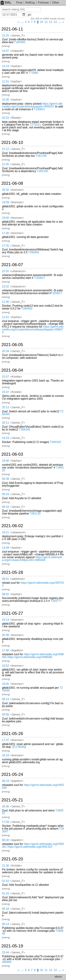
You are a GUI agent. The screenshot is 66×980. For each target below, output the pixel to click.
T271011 (35, 125)
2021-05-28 (12, 572)
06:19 (5, 781)
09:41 (5, 579)
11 (46, 22)
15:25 (5, 35)
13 (55, 22)
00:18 (5, 909)
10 (42, 22)
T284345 (20, 42)
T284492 (27, 308)
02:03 (5, 118)
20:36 (5, 635)
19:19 (5, 438)
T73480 (33, 73)
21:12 (5, 149)
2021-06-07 (12, 265)
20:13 (5, 407)
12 (51, 22)
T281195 (41, 156)
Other (56, 3)
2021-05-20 (12, 859)
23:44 (5, 952)
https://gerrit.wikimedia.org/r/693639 (33, 786)
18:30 (5, 806)
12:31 (5, 81)
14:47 (5, 51)
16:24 (5, 755)
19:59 (5, 202)
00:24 (5, 494)
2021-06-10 (12, 142)
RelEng (30, 3)
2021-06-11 (12, 29)
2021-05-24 (12, 774)
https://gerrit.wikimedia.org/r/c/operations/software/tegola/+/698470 (33, 329)
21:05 (5, 164)
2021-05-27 (12, 613)
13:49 (5, 548)
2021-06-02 (12, 526)
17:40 (5, 233)
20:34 (5, 351)
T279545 (19, 747)
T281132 (35, 514)
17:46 (5, 650)
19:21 (5, 532)
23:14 (5, 620)
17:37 (5, 740)
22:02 (5, 271)
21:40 (5, 302)
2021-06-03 (12, 454)
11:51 (5, 317)
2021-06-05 (12, 345)
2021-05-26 (12, 734)
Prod (19, 3)
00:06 (5, 714)
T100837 (39, 109)
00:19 (5, 507)
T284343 (55, 442)
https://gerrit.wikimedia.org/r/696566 (30, 657)
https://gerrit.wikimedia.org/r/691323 (30, 847)
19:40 (5, 218)
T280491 (34, 252)
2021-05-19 (12, 946)
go (29, 15)
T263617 (40, 278)
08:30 (5, 840)
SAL (6, 2)
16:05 (5, 684)
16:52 (5, 666)
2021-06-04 (12, 370)
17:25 (5, 246)
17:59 (5, 822)
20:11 (5, 423)
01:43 (5, 881)
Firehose (43, 3)
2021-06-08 (12, 183)
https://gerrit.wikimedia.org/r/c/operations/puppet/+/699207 (32, 105)
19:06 (5, 461)
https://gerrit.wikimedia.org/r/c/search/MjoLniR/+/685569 (32, 559)
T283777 (56, 601)
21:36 (5, 866)
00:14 (5, 699)
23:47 (5, 392)
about (58, 977)
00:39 (5, 479)
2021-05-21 (12, 800)
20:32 (5, 190)
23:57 (5, 377)
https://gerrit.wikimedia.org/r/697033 (33, 584)
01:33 (5, 893)
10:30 (5, 100)
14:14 (5, 66)
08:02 (5, 594)
